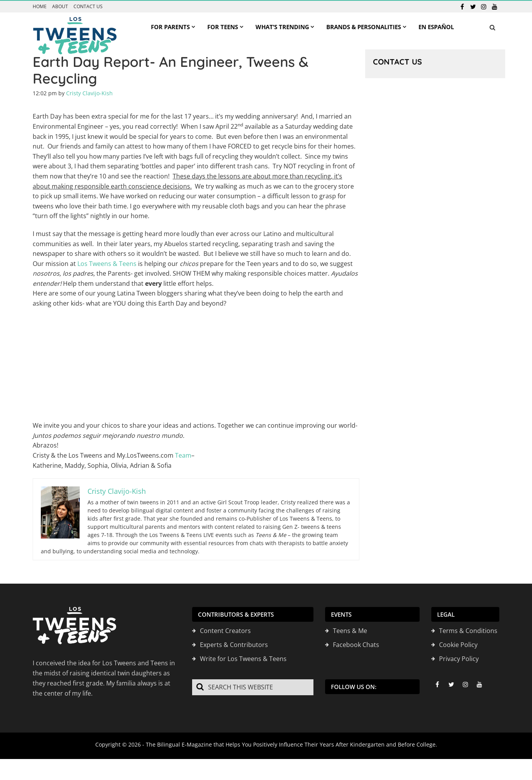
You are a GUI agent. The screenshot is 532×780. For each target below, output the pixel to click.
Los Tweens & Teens (107, 264)
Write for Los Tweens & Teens (243, 659)
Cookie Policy (458, 645)
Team (183, 455)
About (60, 7)
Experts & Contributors (234, 645)
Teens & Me (350, 631)
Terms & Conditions (468, 631)
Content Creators (225, 631)
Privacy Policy (459, 659)
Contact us (88, 7)
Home (40, 7)
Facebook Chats (356, 645)
